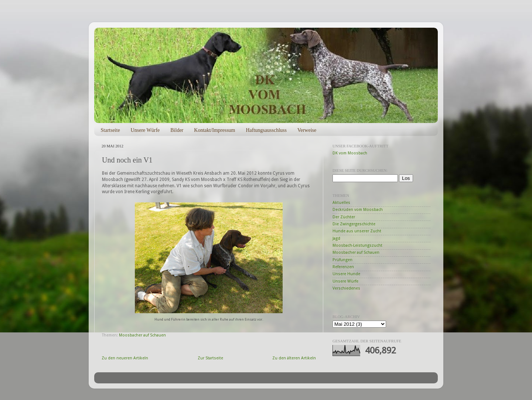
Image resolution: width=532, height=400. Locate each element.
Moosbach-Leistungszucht (357, 245)
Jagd (336, 238)
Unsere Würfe (145, 130)
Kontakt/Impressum (214, 130)
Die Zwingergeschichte (354, 224)
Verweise (307, 130)
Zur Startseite (210, 358)
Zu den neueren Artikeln (125, 358)
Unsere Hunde (346, 274)
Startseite (110, 130)
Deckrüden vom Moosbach (358, 210)
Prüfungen (342, 260)
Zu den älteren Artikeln (294, 358)
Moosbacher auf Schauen (142, 335)
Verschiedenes (346, 288)
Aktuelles (341, 203)
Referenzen (343, 267)
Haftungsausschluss (266, 130)
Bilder (177, 130)
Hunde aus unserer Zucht (357, 231)
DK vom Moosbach (350, 153)
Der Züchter (344, 217)
